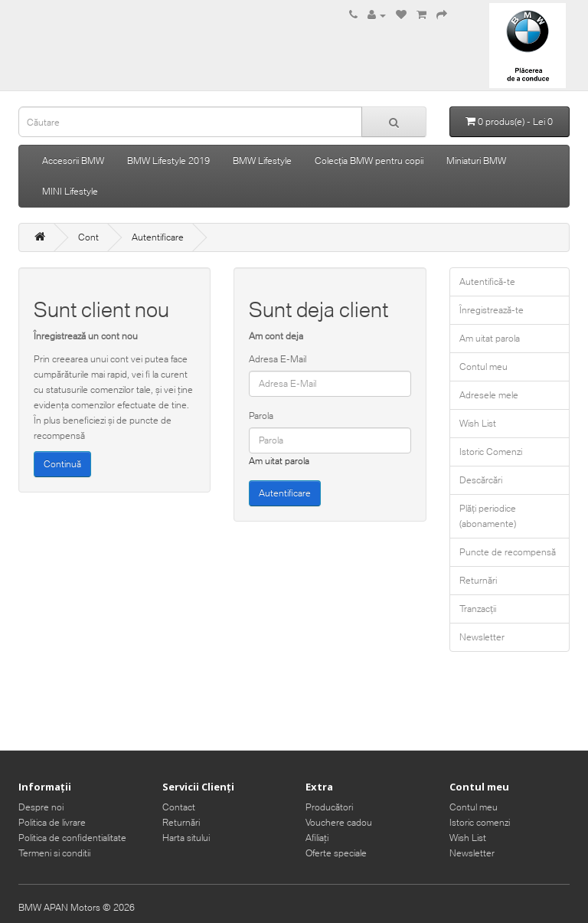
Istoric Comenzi (491, 452)
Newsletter (482, 637)
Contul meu (483, 367)
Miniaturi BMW (476, 160)
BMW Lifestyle (262, 160)
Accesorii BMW (73, 160)
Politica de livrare (52, 822)
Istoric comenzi (480, 822)
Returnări (478, 580)
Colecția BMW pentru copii (369, 160)
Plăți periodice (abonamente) (488, 516)
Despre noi (41, 807)
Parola (261, 416)
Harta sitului (186, 838)
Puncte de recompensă (508, 552)
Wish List (478, 423)
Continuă (62, 464)
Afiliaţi (317, 838)
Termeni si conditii (54, 853)
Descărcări (481, 480)
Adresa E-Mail (278, 359)
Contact (179, 807)
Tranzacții (478, 609)
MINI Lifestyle (70, 191)
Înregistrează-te (492, 310)
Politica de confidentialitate (72, 838)
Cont (88, 237)
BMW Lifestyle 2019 (168, 160)
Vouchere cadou (339, 822)
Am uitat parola (279, 461)
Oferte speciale (336, 853)
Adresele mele (489, 395)
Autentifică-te (487, 281)
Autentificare (158, 237)
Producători (329, 807)
